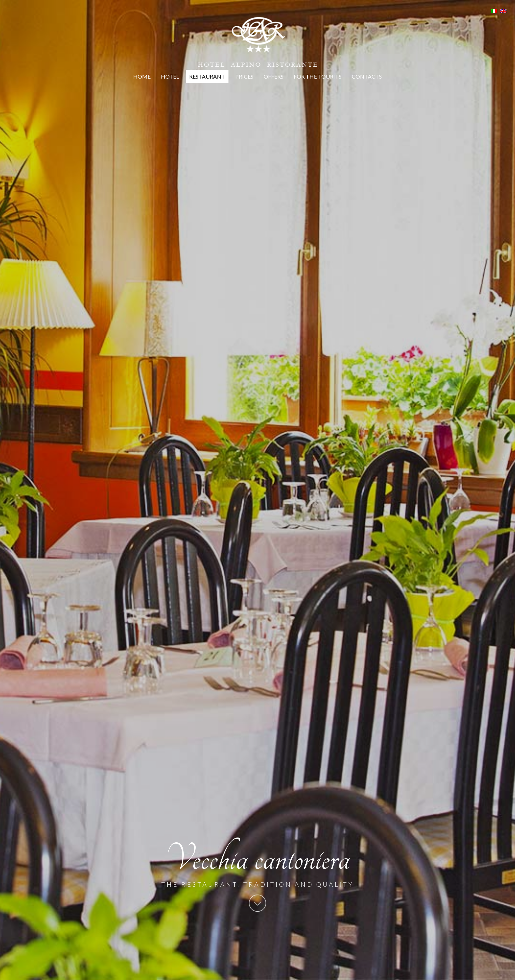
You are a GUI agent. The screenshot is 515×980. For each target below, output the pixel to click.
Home (142, 76)
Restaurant (207, 76)
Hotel (170, 76)
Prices (244, 76)
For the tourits (318, 76)
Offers (274, 76)
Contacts (367, 76)
